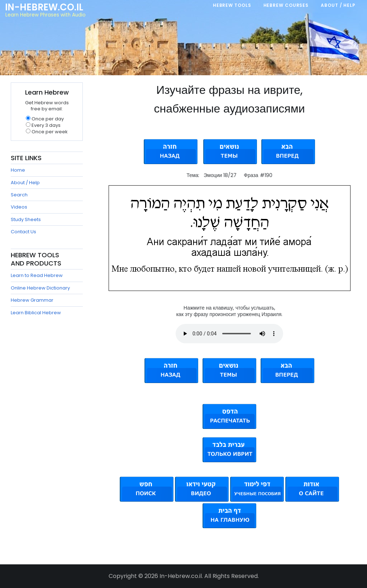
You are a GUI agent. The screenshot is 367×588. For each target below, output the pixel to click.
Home (18, 170)
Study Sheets (26, 219)
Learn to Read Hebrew (37, 275)
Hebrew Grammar (32, 300)
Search (19, 195)
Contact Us (23, 232)
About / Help (25, 183)
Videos (19, 207)
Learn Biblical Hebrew (36, 313)
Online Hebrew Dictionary (40, 288)
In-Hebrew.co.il (44, 7)
